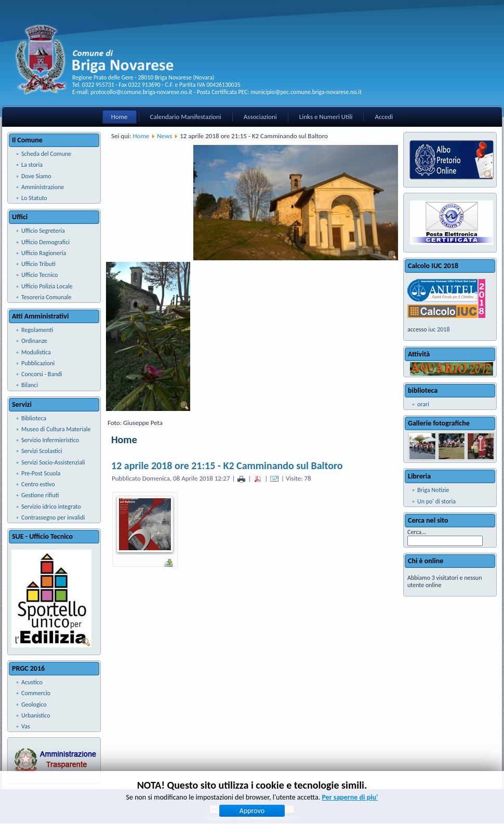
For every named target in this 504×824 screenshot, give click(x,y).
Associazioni (260, 117)
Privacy (236, 795)
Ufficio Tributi (38, 264)
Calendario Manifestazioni (186, 117)
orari (423, 404)
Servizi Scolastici (42, 451)
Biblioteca (34, 418)
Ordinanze (34, 341)
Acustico (32, 682)
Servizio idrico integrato (51, 507)
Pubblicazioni (38, 363)
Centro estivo (38, 484)
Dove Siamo (36, 176)
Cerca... (417, 532)
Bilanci (30, 385)
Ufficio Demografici (45, 242)
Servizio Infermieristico (50, 440)
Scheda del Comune (46, 154)
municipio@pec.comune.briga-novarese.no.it (306, 92)
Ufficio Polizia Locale (47, 286)
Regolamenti (37, 330)
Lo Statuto (34, 198)
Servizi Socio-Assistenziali (53, 462)
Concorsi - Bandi (42, 374)
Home (120, 117)
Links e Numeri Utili (326, 117)
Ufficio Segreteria (43, 231)
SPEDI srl (289, 818)
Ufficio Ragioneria (44, 253)
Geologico (34, 705)
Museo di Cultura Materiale (56, 429)
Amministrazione (43, 187)
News (164, 136)
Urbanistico (36, 715)
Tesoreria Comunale (47, 297)
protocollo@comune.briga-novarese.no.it (141, 92)
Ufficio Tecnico (39, 275)
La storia (32, 165)
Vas (26, 726)
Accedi (384, 117)
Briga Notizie (433, 490)
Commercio (36, 693)
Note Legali (263, 795)
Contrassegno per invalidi (53, 517)
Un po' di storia (436, 501)
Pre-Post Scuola (41, 473)
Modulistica (36, 352)
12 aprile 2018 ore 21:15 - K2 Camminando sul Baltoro (227, 466)
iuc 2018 (439, 329)
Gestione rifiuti (40, 495)
